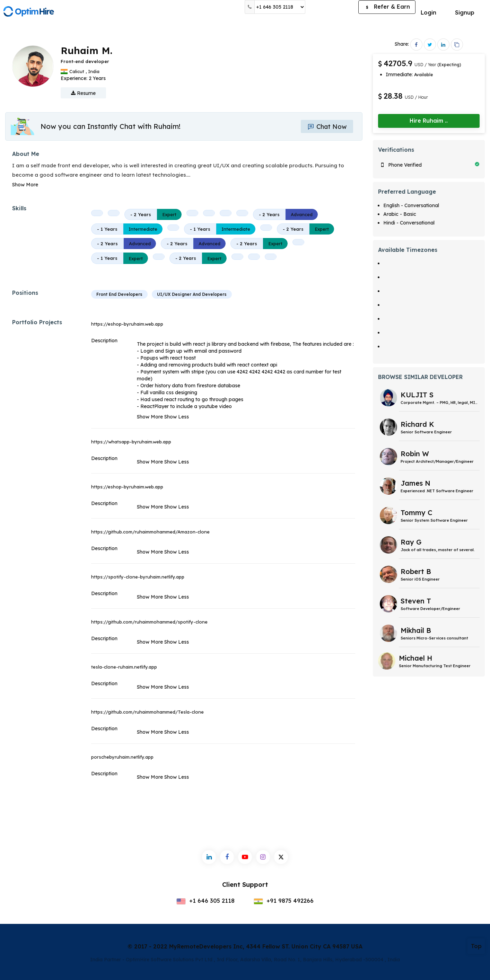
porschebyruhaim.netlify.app (122, 757)
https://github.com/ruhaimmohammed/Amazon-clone (150, 532)
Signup (465, 12)
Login (428, 12)
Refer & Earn (387, 7)
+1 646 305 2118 (205, 901)
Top (476, 946)
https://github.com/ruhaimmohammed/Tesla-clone (147, 712)
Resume (83, 93)
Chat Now (327, 127)
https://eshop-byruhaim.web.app (127, 324)
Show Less (177, 417)
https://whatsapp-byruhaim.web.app (131, 442)
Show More (25, 185)
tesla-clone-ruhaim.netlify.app (124, 667)
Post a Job (332, 7)
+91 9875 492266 (284, 901)
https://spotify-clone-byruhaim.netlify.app (138, 577)
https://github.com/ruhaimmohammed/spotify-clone (149, 622)
